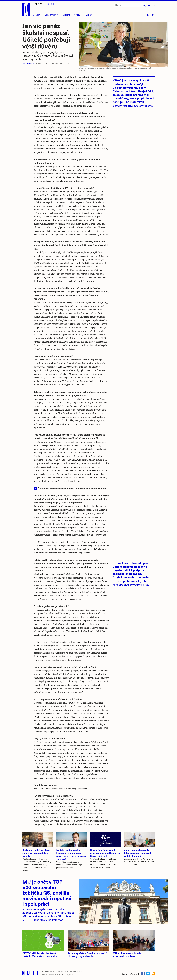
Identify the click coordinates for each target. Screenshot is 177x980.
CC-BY (67, 63)
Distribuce (52, 975)
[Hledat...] (130, 5)
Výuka (77, 15)
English (151, 5)
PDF (59, 975)
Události (37, 15)
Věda (52, 15)
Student (66, 15)
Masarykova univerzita (55, 971)
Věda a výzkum (28, 63)
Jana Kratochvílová (80, 77)
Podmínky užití (67, 975)
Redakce (44, 975)
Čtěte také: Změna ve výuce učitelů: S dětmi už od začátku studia (72, 488)
